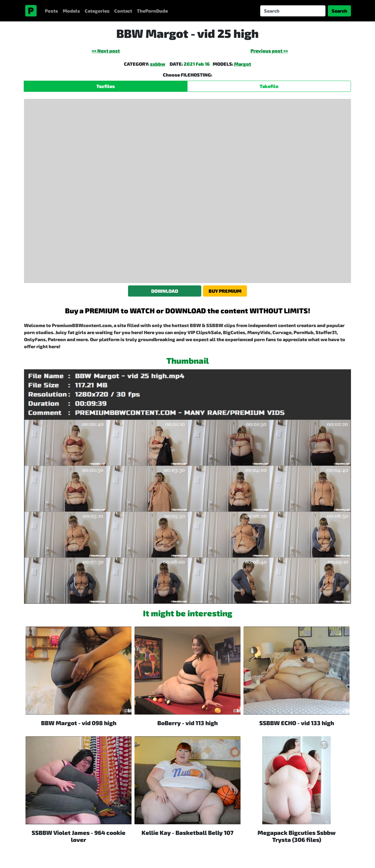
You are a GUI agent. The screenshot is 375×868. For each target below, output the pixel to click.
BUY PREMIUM (225, 291)
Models (71, 11)
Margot (243, 64)
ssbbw (158, 64)
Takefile (269, 86)
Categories (97, 11)
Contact (123, 11)
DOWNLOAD (165, 291)
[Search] (293, 11)
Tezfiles (106, 86)
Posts (51, 11)
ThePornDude (152, 11)
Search (339, 11)
